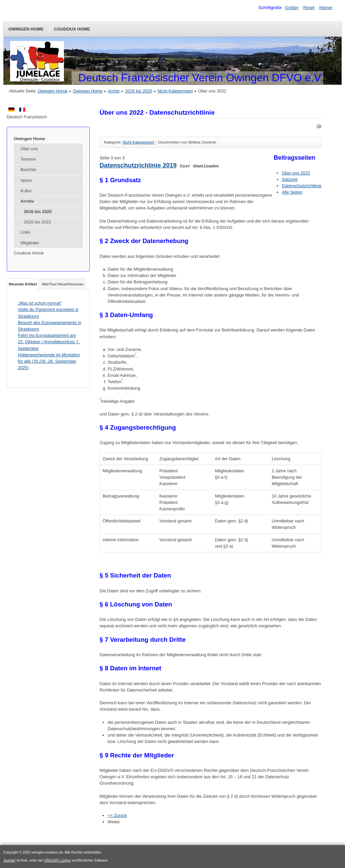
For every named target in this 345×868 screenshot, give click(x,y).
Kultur (26, 191)
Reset (309, 8)
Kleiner (326, 8)
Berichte (28, 170)
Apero (26, 180)
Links (26, 232)
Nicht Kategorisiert (175, 91)
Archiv (114, 91)
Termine (28, 159)
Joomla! (9, 860)
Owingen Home (26, 29)
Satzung (290, 179)
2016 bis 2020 (139, 91)
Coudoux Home (72, 29)
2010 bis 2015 (37, 222)
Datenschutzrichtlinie (302, 186)
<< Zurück (117, 815)
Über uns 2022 (296, 173)
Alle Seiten (292, 192)
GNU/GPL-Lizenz (57, 860)
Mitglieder (30, 243)
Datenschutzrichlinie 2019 (138, 165)
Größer (292, 8)
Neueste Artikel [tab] (23, 284)
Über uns (29, 149)
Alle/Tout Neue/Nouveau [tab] (63, 284)
